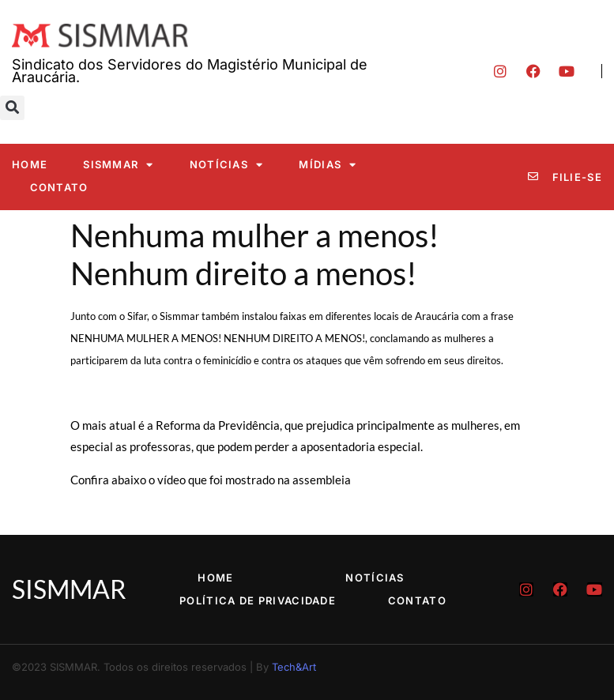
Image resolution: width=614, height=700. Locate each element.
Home (30, 164)
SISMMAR (118, 165)
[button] (12, 108)
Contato (59, 187)
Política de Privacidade (258, 600)
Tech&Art (294, 667)
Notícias (227, 165)
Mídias (328, 165)
